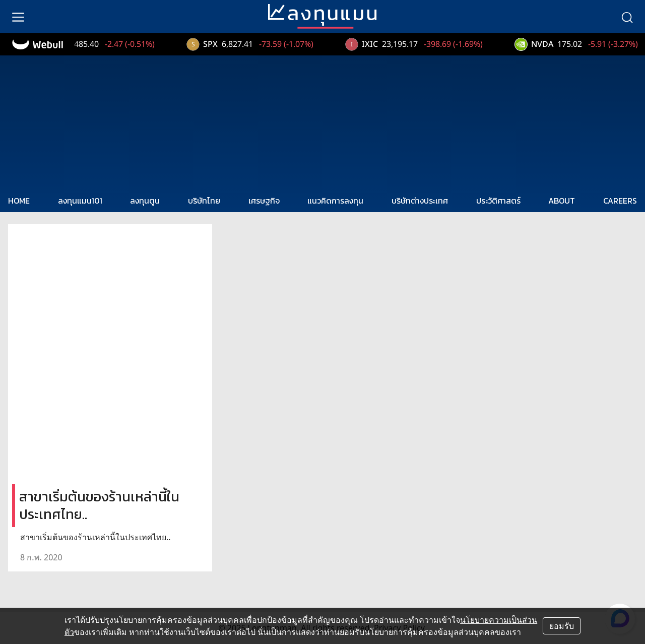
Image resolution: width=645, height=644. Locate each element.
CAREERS (620, 201)
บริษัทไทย (204, 201)
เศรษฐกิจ (264, 201)
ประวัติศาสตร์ (498, 201)
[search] (627, 17)
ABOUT (562, 201)
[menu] (18, 17)
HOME (19, 201)
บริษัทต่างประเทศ (420, 201)
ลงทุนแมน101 (80, 201)
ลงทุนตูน (145, 201)
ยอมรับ (562, 626)
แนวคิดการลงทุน (335, 201)
